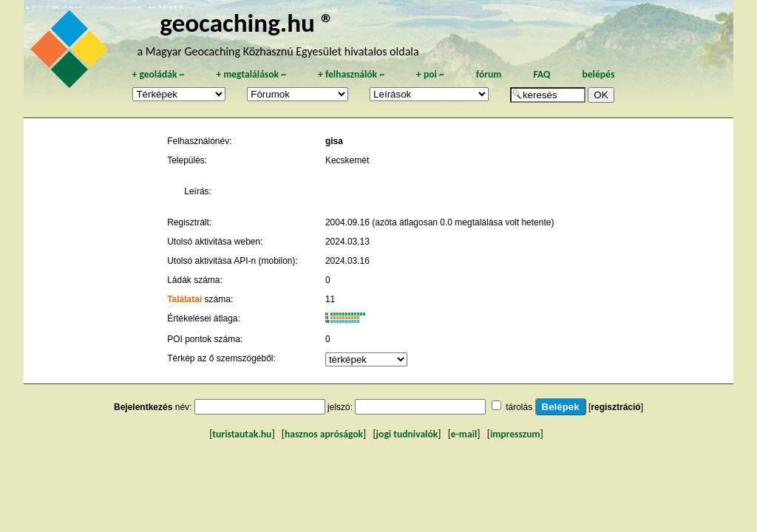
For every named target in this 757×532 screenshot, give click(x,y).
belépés (598, 74)
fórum (489, 74)
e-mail (464, 434)
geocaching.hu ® (247, 23)
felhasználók (351, 74)
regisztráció (615, 407)
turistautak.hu (242, 434)
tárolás (519, 407)
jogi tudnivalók (407, 434)
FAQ (542, 74)
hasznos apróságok (324, 434)
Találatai (184, 299)
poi (430, 74)
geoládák (158, 74)
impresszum (515, 434)
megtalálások (251, 74)
